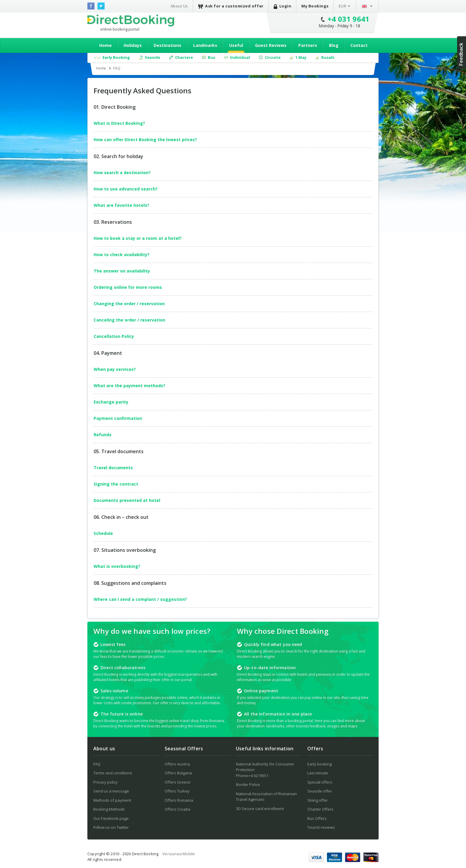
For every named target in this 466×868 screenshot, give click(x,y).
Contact (359, 45)
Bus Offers (317, 818)
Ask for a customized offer (231, 6)
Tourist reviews (321, 827)
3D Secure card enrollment (260, 809)
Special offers (320, 782)
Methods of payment (112, 800)
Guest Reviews (271, 45)
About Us (179, 6)
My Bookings (315, 6)
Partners (308, 45)
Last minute (318, 773)
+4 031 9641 (349, 19)
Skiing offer (318, 800)
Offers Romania (179, 800)
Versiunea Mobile (179, 854)
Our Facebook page (111, 818)
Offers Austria (177, 764)
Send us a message (111, 791)
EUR (343, 6)
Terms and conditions (113, 773)
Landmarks (205, 45)
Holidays (133, 45)
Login (283, 6)
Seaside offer (320, 791)
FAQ (97, 764)
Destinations (167, 45)
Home (106, 45)
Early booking (319, 764)
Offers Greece (178, 782)
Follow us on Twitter (111, 827)
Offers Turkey (177, 791)
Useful (236, 45)
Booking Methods (109, 809)
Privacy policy (106, 782)
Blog (334, 45)
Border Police (248, 784)
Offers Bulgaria (178, 773)
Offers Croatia (177, 809)
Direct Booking (131, 21)
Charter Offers (320, 809)
